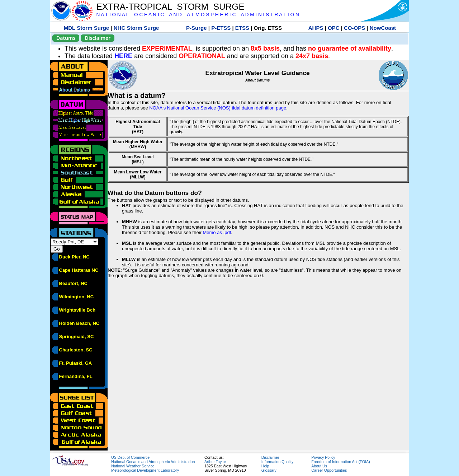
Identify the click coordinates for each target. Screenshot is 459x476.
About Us (319, 466)
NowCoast (383, 28)
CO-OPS (354, 28)
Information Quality (277, 462)
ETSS (242, 28)
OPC (334, 28)
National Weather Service (133, 466)
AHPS (316, 28)
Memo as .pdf (217, 232)
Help (265, 466)
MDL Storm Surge (86, 28)
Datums (66, 38)
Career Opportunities (329, 470)
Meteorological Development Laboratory (145, 470)
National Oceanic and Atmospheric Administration (153, 462)
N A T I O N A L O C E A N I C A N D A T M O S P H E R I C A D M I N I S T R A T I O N (197, 15)
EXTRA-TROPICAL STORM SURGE (170, 7)
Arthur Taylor (215, 462)
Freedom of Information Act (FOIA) (340, 462)
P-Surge (197, 28)
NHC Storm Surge (136, 28)
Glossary (269, 470)
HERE (123, 56)
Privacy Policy (323, 457)
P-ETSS (221, 28)
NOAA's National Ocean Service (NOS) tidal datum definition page (218, 108)
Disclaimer (98, 38)
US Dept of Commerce (130, 457)
